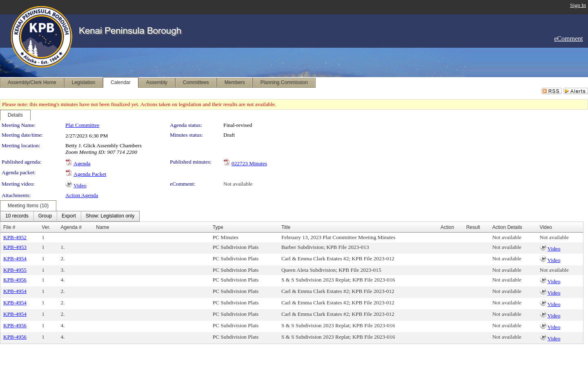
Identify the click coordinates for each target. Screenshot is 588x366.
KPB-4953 (15, 247)
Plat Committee (82, 125)
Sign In (578, 5)
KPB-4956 (15, 280)
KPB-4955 (15, 270)
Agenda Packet (90, 174)
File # (9, 227)
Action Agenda (82, 195)
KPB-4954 (15, 258)
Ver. (46, 227)
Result (473, 227)
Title (286, 227)
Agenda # (71, 227)
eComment (568, 39)
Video (80, 185)
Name (102, 227)
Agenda (82, 163)
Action (447, 227)
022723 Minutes (249, 163)
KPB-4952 (15, 237)
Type (218, 227)
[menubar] (70, 216)
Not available (238, 184)
